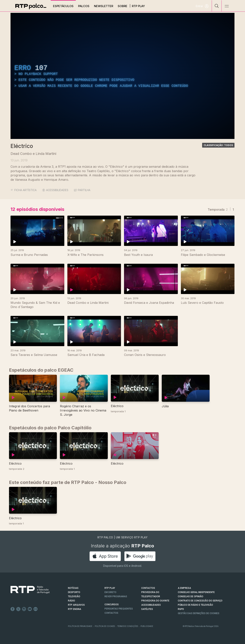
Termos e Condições (128, 626)
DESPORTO (74, 592)
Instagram (24, 609)
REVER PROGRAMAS (116, 596)
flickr (36, 609)
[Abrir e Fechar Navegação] (227, 6)
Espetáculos (63, 6)
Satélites (147, 609)
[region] (122, 76)
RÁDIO (71, 601)
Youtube (30, 609)
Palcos (84, 6)
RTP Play (138, 6)
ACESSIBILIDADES (55, 190)
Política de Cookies (105, 626)
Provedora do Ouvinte (155, 601)
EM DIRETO (110, 592)
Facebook (13, 609)
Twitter (18, 609)
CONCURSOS (112, 605)
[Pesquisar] (217, 6)
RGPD (181, 609)
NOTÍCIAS (73, 588)
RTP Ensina (75, 609)
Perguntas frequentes (119, 609)
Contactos (111, 613)
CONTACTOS (148, 588)
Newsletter (104, 6)
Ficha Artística (24, 190)
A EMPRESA (184, 588)
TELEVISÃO (74, 596)
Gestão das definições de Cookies (199, 613)
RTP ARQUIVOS (76, 605)
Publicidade (147, 626)
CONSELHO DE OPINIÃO (191, 596)
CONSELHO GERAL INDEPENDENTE (196, 592)
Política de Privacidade (80, 626)
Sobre (122, 6)
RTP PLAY (110, 588)
